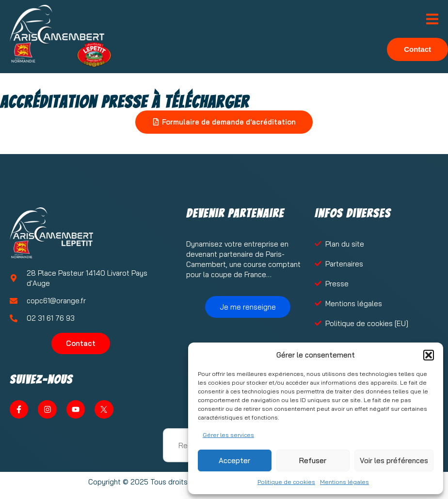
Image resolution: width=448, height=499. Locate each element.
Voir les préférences (394, 460)
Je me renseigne (248, 307)
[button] (429, 355)
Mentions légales (344, 482)
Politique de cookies (286, 482)
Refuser (313, 460)
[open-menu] (432, 20)
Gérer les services (228, 435)
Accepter (234, 460)
